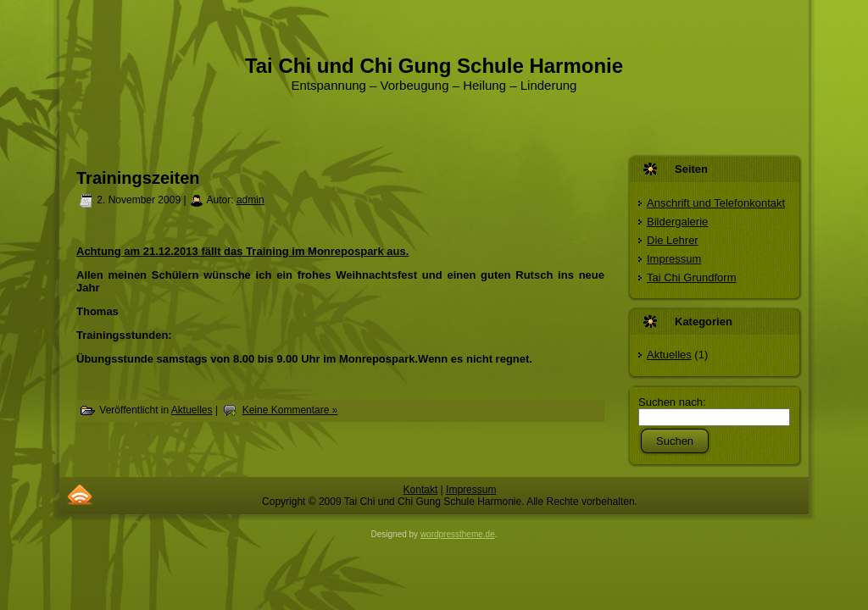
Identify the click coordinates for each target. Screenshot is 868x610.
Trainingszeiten (138, 178)
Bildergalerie (677, 222)
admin (250, 200)
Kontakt (421, 490)
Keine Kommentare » (290, 410)
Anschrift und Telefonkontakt (716, 203)
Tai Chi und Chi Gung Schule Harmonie (434, 66)
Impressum (674, 259)
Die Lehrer (673, 240)
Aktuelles (192, 410)
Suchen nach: (672, 402)
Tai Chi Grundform (691, 277)
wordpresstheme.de (458, 534)
